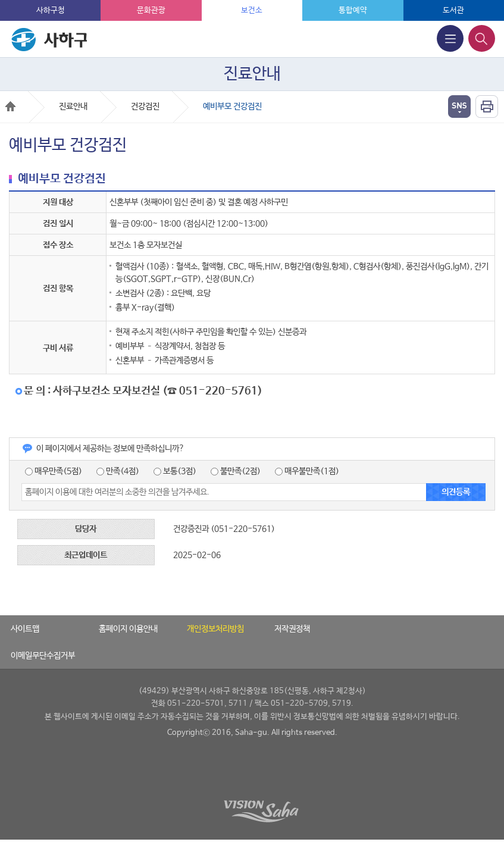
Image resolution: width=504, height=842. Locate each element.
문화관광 (151, 10)
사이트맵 (25, 629)
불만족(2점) (236, 471)
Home (10, 106)
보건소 (252, 10)
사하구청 (51, 10)
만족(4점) (118, 471)
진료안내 (73, 107)
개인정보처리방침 (215, 629)
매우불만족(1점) (307, 471)
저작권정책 (292, 629)
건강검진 (145, 107)
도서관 (453, 10)
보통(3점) (175, 471)
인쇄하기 (487, 107)
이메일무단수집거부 (43, 656)
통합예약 (353, 10)
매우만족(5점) (54, 471)
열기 (459, 107)
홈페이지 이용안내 (128, 629)
